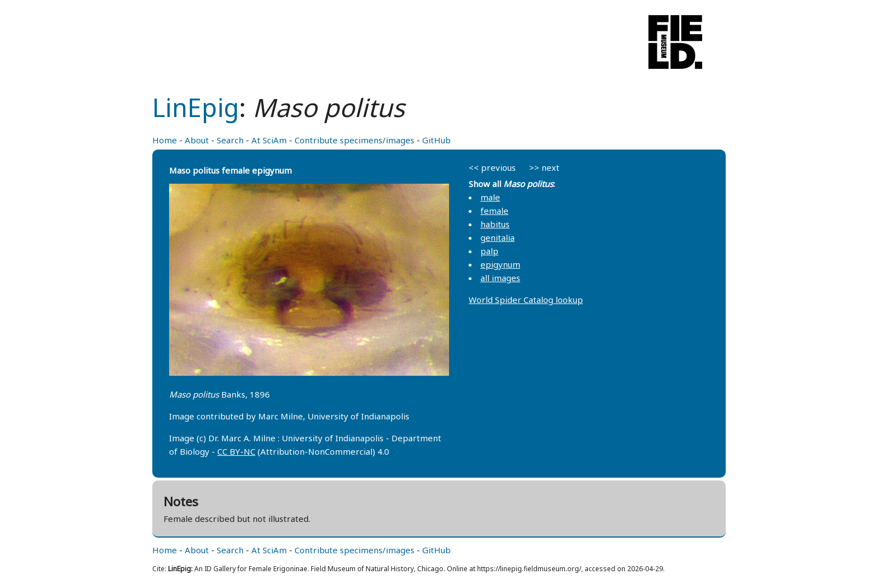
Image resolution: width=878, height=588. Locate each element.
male (490, 197)
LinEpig (196, 107)
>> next (544, 167)
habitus (495, 224)
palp (489, 251)
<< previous (492, 167)
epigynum (500, 264)
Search (230, 140)
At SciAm (269, 140)
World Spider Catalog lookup (526, 300)
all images (500, 278)
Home (165, 140)
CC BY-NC (236, 451)
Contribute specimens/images (354, 140)
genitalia (498, 237)
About (197, 140)
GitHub (436, 140)
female (494, 211)
